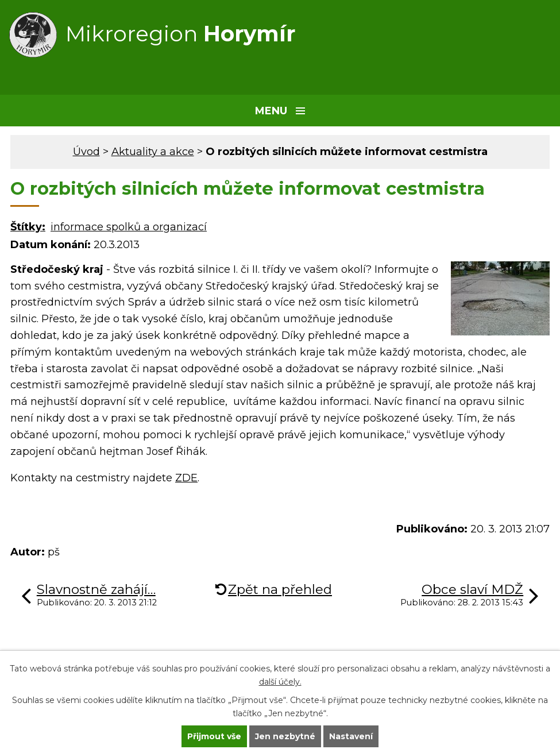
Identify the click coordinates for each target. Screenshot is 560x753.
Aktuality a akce (153, 152)
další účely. (280, 682)
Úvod (86, 152)
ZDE (186, 478)
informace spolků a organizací (129, 227)
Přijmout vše (214, 736)
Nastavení (351, 736)
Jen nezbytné (285, 736)
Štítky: (28, 227)
